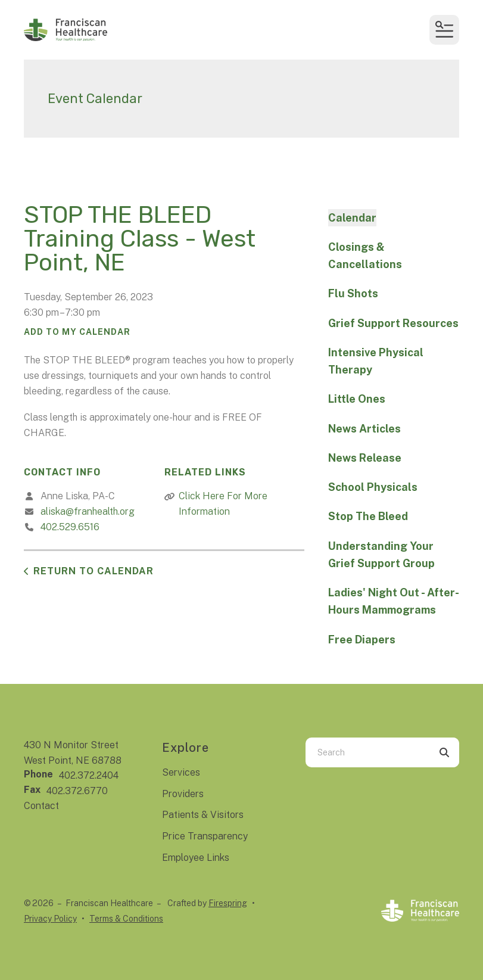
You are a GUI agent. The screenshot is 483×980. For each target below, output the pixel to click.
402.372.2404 (89, 775)
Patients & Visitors (203, 815)
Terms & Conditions (126, 919)
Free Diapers (362, 640)
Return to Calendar (94, 571)
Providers (183, 794)
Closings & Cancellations (365, 256)
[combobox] (367, 752)
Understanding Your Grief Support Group (381, 555)
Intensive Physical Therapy (376, 361)
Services (181, 772)
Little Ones (357, 399)
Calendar (352, 218)
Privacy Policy (50, 919)
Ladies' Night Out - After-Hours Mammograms (394, 601)
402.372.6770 (77, 791)
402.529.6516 (70, 527)
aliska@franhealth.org (88, 511)
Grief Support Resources (393, 323)
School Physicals (373, 487)
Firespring (228, 903)
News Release (365, 458)
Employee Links (196, 858)
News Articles (364, 429)
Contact (41, 806)
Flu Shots (353, 293)
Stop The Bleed (368, 516)
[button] (444, 30)
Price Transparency (205, 836)
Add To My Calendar (77, 332)
